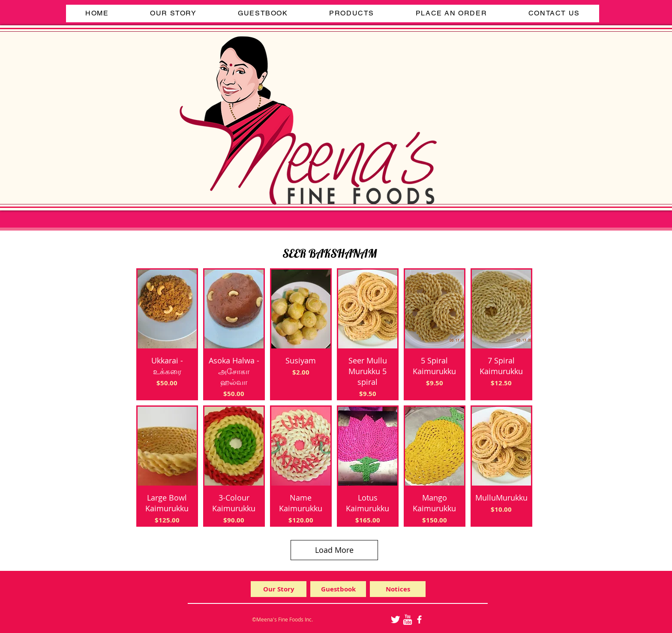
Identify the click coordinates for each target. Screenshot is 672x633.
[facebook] (419, 619)
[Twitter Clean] (395, 619)
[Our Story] (279, 589)
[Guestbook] (338, 589)
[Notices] (398, 589)
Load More (334, 550)
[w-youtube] (407, 619)
